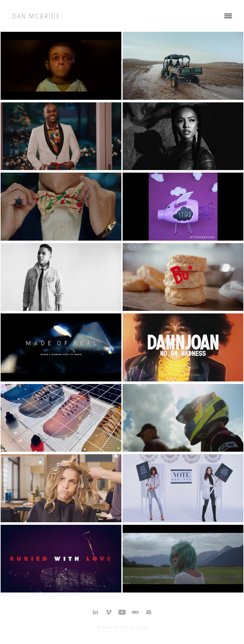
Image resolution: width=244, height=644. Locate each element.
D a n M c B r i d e (36, 16)
